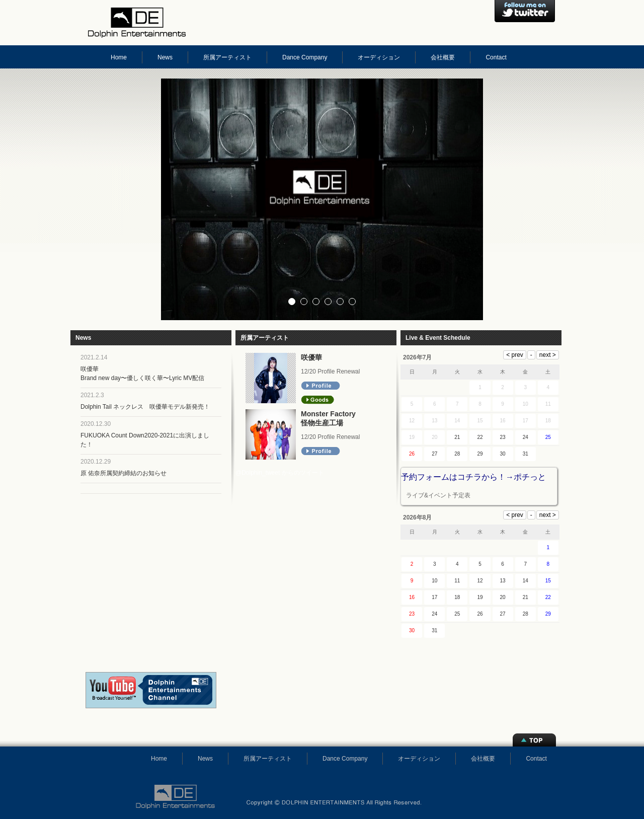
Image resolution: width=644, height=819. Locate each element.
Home (119, 57)
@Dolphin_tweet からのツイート (280, 473)
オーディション (379, 57)
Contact (496, 57)
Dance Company (305, 57)
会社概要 (443, 57)
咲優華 (311, 357)
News (165, 57)
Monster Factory (328, 414)
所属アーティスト (227, 57)
